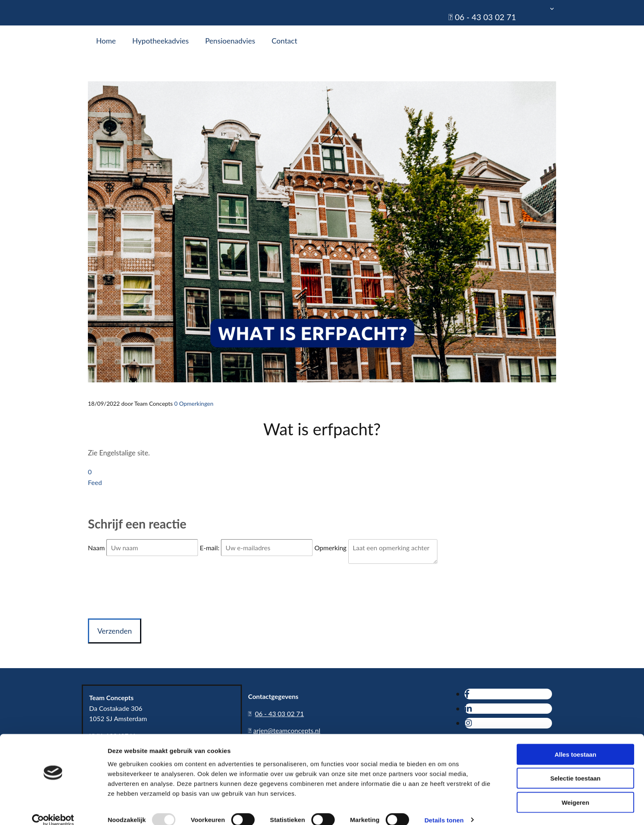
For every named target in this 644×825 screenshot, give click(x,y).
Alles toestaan (575, 743)
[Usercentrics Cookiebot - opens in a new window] (53, 809)
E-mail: (210, 548)
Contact (284, 41)
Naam (97, 548)
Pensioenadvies (230, 41)
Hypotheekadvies (161, 41)
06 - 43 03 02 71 (485, 17)
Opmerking (331, 548)
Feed (95, 482)
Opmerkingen (194, 403)
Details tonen (444, 809)
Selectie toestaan (576, 767)
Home (106, 41)
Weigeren (575, 791)
